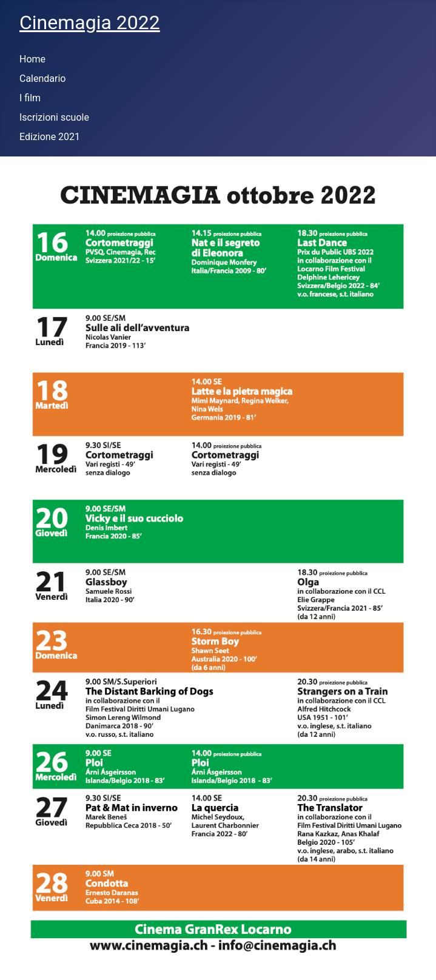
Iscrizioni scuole (54, 117)
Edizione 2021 (50, 137)
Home (32, 59)
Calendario (43, 79)
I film (30, 98)
